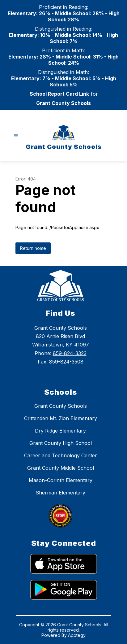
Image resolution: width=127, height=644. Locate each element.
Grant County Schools (61, 406)
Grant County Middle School (61, 468)
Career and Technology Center (61, 455)
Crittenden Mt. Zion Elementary (61, 418)
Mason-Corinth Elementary (61, 480)
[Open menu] (16, 136)
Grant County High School (61, 443)
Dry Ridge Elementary (60, 431)
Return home (33, 248)
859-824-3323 (70, 353)
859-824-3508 (66, 362)
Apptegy (77, 635)
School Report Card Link (59, 94)
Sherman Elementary (60, 493)
